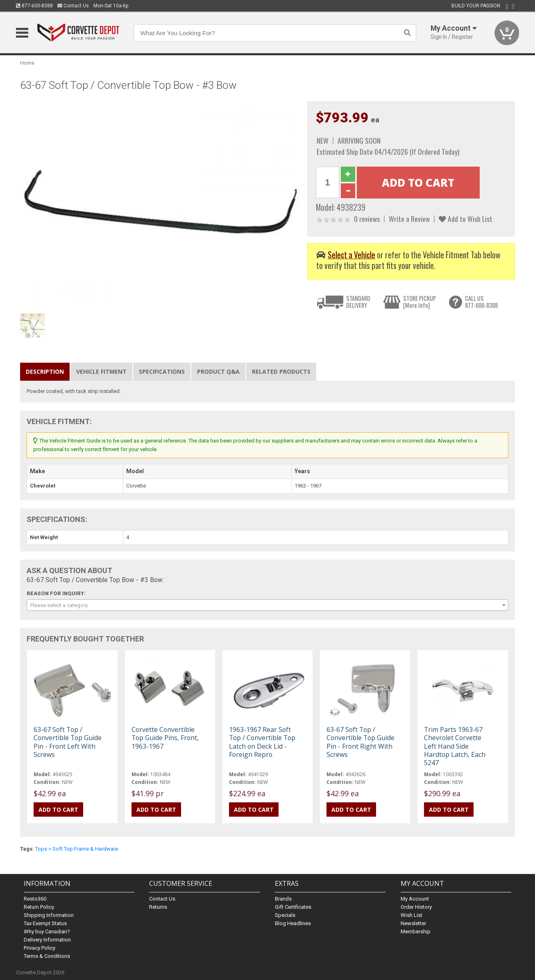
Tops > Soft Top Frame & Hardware (77, 849)
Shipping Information (49, 915)
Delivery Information (47, 940)
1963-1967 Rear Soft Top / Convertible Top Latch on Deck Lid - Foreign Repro (262, 742)
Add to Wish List (466, 219)
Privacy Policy (40, 948)
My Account (415, 899)
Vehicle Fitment (101, 371)
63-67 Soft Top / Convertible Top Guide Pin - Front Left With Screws (68, 742)
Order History (416, 907)
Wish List (411, 915)
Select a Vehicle (351, 255)
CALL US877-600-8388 (481, 302)
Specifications (162, 371)
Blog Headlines (293, 923)
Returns (158, 907)
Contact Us (73, 6)
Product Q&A (218, 371)
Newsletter (413, 923)
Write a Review (409, 219)
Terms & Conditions (47, 956)
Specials (285, 915)
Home (27, 63)
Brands (283, 899)
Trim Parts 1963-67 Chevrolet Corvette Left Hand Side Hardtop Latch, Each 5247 (455, 746)
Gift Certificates (293, 907)
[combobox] (267, 605)
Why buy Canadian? (47, 931)
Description (45, 371)
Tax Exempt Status (45, 923)
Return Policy (39, 907)
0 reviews (367, 219)
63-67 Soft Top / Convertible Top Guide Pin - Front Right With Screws (360, 742)
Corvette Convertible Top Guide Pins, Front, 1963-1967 (165, 738)
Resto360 (35, 899)
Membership (416, 931)
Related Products (281, 371)
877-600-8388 (34, 6)
